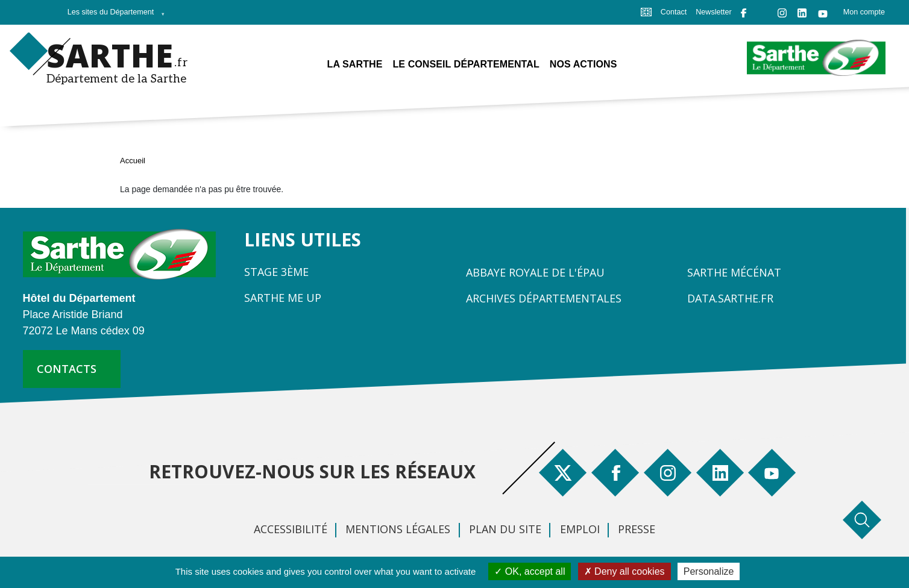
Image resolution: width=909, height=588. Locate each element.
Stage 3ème (276, 272)
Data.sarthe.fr (730, 298)
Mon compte (864, 12)
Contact (674, 12)
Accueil (133, 161)
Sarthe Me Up (283, 298)
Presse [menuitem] (637, 529)
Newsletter (714, 12)
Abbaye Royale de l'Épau (535, 272)
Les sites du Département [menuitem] (113, 16)
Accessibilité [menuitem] (291, 529)
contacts (67, 369)
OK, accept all (530, 571)
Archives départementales (544, 298)
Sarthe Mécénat (734, 272)
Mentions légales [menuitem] (398, 529)
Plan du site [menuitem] (505, 529)
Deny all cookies (624, 571)
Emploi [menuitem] (580, 529)
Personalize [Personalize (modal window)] (709, 571)
